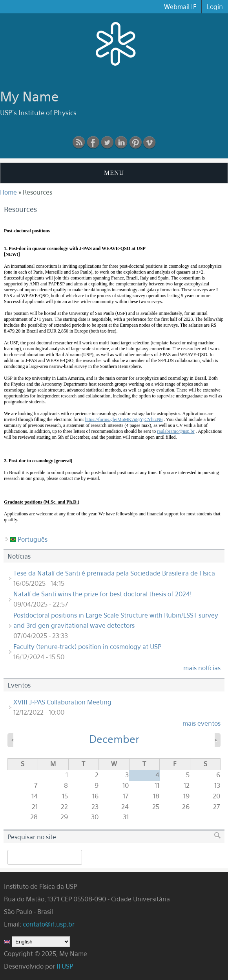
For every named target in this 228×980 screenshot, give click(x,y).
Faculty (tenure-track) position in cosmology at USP (87, 647)
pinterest (135, 142)
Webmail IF (180, 7)
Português (29, 539)
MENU (114, 173)
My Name (29, 96)
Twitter (107, 142)
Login (215, 7)
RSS (79, 142)
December (114, 739)
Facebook (93, 142)
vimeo (150, 142)
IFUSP (65, 966)
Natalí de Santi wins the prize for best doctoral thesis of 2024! (103, 594)
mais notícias (202, 668)
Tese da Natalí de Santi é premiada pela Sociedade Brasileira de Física (114, 573)
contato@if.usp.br (49, 924)
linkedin (121, 142)
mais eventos (202, 723)
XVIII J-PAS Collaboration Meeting (62, 702)
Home (8, 192)
